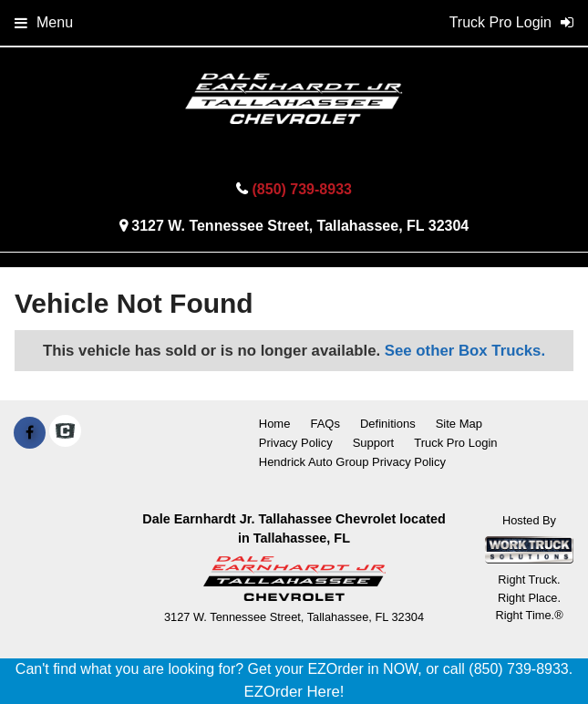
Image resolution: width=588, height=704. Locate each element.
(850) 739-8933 (302, 189)
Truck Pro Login (455, 443)
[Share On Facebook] (30, 433)
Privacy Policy (296, 443)
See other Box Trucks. (465, 351)
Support (374, 443)
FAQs (325, 424)
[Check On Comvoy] (65, 433)
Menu (44, 22)
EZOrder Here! (294, 692)
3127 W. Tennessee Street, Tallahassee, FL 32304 (300, 226)
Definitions (388, 424)
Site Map (459, 424)
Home (275, 424)
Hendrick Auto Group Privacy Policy (352, 462)
